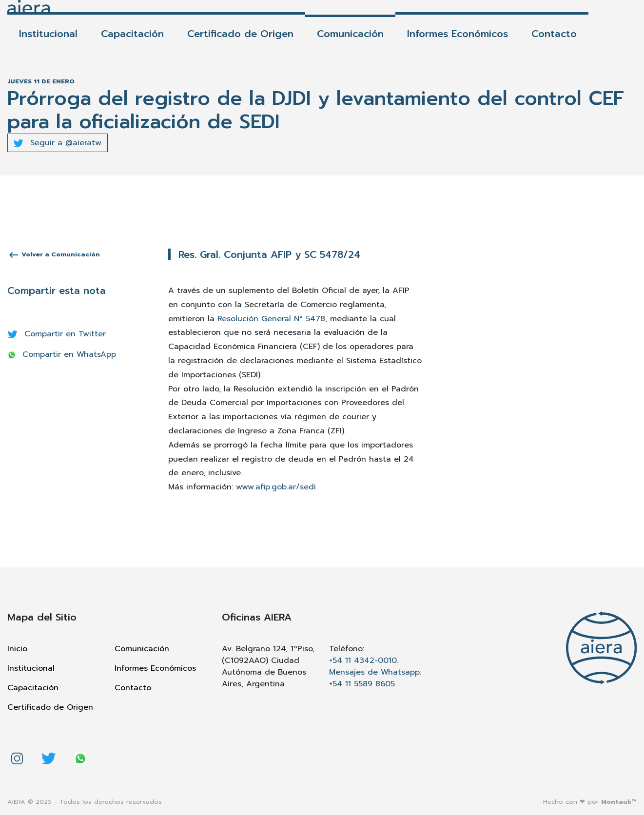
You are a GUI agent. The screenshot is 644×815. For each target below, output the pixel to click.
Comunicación (350, 34)
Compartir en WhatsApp (62, 354)
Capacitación (132, 34)
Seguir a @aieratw (58, 143)
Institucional (48, 34)
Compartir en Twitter (57, 334)
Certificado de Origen (240, 34)
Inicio (17, 649)
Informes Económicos (458, 34)
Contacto (554, 34)
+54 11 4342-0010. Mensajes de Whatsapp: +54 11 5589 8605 (375, 672)
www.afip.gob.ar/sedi (276, 487)
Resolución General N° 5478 (271, 319)
